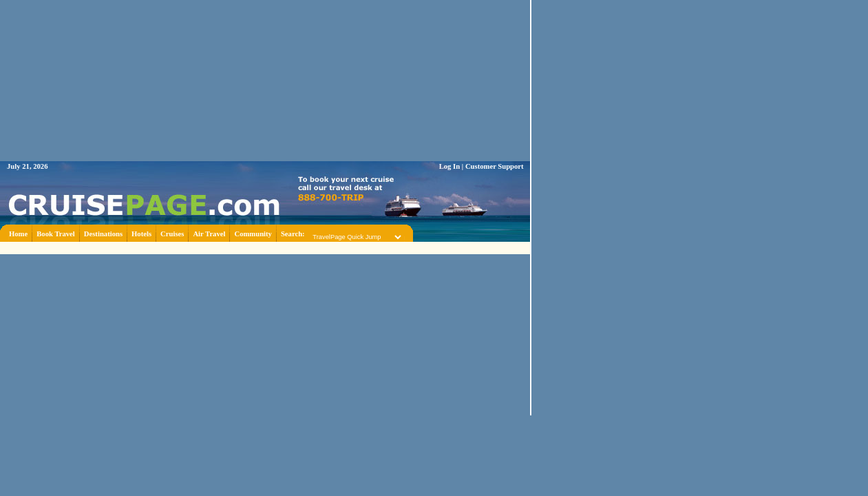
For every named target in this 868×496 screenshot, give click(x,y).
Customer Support (495, 166)
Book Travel (56, 234)
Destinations (103, 234)
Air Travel (209, 234)
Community (253, 234)
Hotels (141, 234)
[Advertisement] (265, 247)
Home (18, 234)
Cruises (172, 234)
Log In (450, 166)
